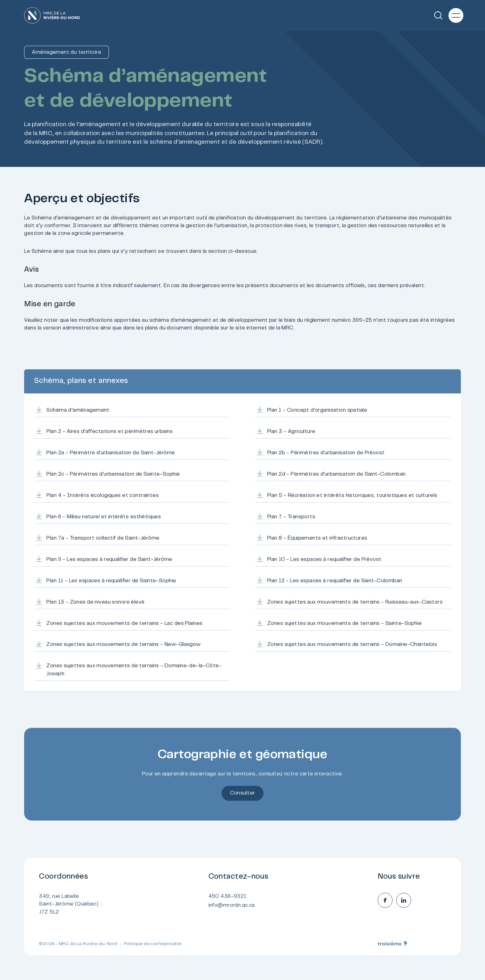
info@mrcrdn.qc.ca (232, 906)
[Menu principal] (456, 15)
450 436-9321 (227, 897)
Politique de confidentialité (153, 944)
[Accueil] (52, 15)
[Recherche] (438, 15)
